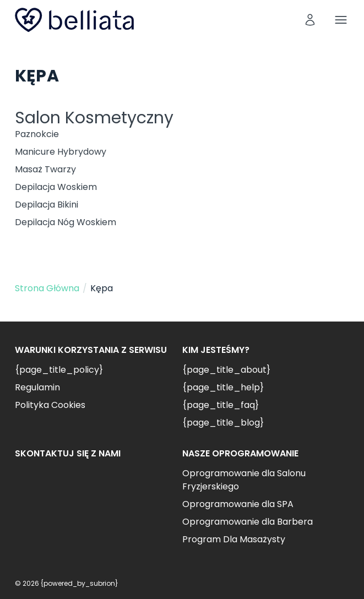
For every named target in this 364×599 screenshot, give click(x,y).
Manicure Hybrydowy (61, 152)
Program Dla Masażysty (234, 539)
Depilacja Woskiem (56, 187)
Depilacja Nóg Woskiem (66, 222)
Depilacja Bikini (47, 205)
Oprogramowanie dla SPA (238, 504)
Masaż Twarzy (45, 169)
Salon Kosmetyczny (94, 118)
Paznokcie (37, 134)
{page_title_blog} (223, 423)
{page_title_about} (226, 370)
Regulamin (37, 387)
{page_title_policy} (59, 370)
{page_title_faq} (221, 405)
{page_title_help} (223, 387)
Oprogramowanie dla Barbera (248, 522)
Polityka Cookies (50, 405)
